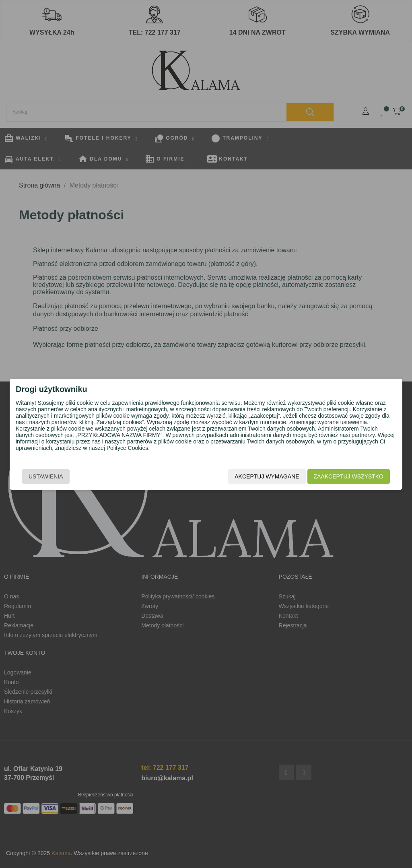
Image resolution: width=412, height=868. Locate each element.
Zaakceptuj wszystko (349, 476)
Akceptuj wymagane (267, 476)
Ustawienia (46, 476)
